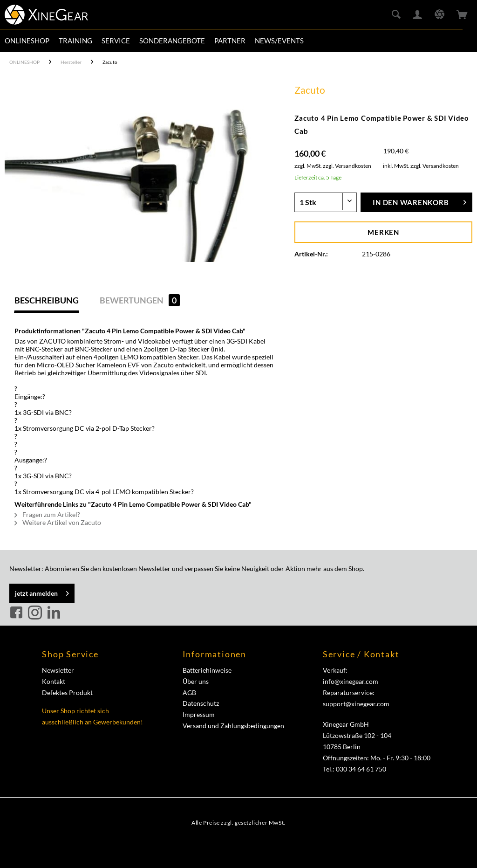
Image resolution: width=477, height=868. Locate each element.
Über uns (196, 681)
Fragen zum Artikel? (47, 514)
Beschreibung (47, 300)
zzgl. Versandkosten (347, 166)
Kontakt (54, 681)
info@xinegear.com (351, 681)
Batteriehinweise (207, 670)
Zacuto (310, 90)
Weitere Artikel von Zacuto (58, 522)
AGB (189, 692)
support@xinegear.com (356, 704)
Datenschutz (201, 703)
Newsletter (58, 670)
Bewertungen (140, 300)
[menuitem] (27, 41)
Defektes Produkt (67, 692)
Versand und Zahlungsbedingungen (233, 726)
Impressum (199, 714)
